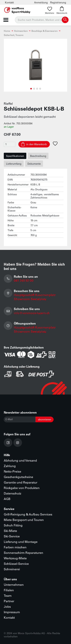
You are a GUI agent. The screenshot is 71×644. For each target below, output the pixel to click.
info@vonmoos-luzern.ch (32, 313)
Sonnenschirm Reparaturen (23, 553)
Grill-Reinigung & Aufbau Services (28, 514)
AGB (7, 499)
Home (7, 31)
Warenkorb (62, 10)
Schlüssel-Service (16, 564)
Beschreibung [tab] (38, 156)
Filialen (9, 590)
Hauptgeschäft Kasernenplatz (35, 295)
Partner (9, 601)
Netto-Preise (12, 471)
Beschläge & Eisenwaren (44, 31)
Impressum (12, 612)
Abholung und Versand (20, 460)
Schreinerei (12, 569)
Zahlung (10, 466)
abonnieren (44, 419)
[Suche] (42, 20)
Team (8, 596)
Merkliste (50, 10)
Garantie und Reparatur (21, 482)
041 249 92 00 (24, 280)
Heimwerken (21, 31)
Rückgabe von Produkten (22, 488)
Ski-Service (12, 536)
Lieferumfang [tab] (14, 164)
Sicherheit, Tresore (14, 35)
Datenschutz (12, 493)
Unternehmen (14, 585)
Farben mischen (15, 547)
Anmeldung (41, 2)
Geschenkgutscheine (18, 477)
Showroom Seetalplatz (30, 299)
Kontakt (9, 2)
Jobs (7, 606)
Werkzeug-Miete (15, 558)
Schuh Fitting (13, 525)
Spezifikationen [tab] (15, 156)
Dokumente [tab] (34, 164)
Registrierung (58, 2)
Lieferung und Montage (21, 542)
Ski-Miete (10, 531)
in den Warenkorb (36, 144)
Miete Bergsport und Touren (24, 520)
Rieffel (8, 103)
